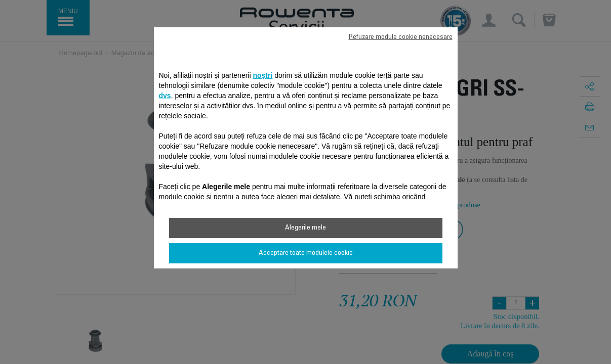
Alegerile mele (305, 228)
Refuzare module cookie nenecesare (401, 37)
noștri (262, 75)
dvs (165, 96)
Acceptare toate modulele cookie (306, 253)
